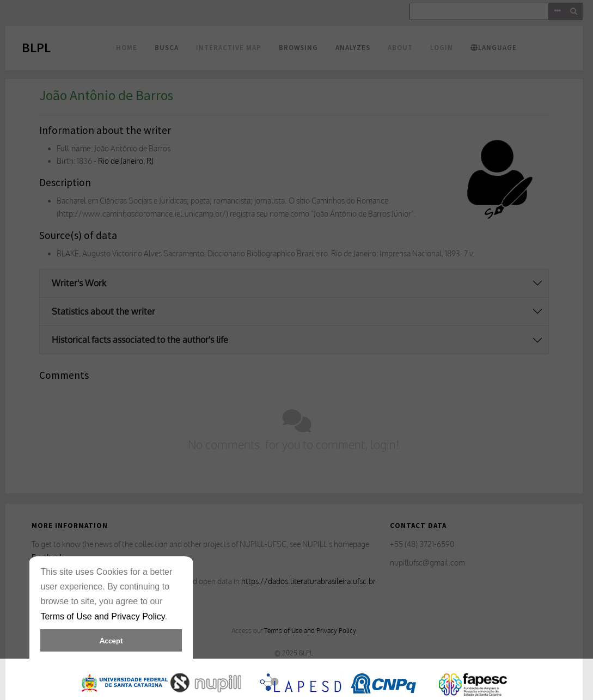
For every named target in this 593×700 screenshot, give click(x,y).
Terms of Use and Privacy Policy (102, 616)
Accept (111, 640)
